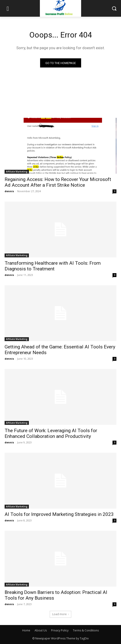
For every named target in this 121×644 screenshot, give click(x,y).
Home (26, 630)
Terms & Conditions (86, 630)
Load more (60, 614)
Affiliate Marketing (17, 172)
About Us (41, 630)
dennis (9, 191)
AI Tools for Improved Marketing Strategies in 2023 (59, 514)
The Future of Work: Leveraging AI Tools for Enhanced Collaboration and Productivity (51, 433)
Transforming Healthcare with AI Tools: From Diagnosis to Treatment (53, 266)
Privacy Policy (60, 630)
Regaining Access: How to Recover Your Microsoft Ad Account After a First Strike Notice (58, 182)
